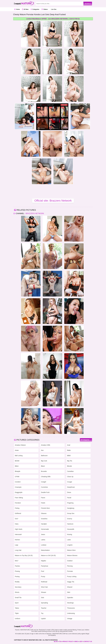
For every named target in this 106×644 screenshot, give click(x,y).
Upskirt (43, 619)
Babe (69, 450)
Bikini (17, 466)
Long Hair (18, 550)
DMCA (77, 642)
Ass (42, 450)
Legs (17, 545)
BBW (69, 456)
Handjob (44, 524)
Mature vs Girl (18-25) (48, 555)
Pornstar (70, 571)
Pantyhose (45, 566)
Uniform (18, 619)
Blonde (70, 466)
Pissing (17, 571)
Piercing (70, 566)
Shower (44, 592)
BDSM (17, 461)
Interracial (18, 534)
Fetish (43, 503)
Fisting (17, 508)
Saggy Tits (71, 582)
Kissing (70, 534)
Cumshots (44, 487)
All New (25, 9)
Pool (43, 571)
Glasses (44, 513)
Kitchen (17, 540)
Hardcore (70, 524)
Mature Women (72, 555)
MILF (17, 561)
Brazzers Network (35, 214)
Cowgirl (44, 482)
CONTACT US (88, 642)
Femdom (18, 503)
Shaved (70, 587)
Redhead (44, 582)
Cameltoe (70, 471)
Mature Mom (71, 550)
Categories (35, 9)
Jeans (43, 534)
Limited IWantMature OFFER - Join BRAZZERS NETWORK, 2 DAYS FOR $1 (53, 19)
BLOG (56, 642)
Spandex (70, 598)
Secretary (18, 587)
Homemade (45, 529)
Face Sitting (19, 498)
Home (17, 9)
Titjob (17, 613)
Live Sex (53, 9)
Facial (69, 498)
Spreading (44, 603)
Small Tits (18, 598)
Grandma (44, 519)
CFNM (17, 477)
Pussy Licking (72, 576)
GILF (17, 519)
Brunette (44, 471)
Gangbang (71, 508)
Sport (17, 603)
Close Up (70, 477)
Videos (45, 9)
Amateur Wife (46, 445)
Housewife (71, 529)
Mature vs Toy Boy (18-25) (24, 555)
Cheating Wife (46, 477)
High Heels (19, 529)
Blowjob (18, 471)
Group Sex (71, 513)
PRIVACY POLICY (68, 642)
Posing (17, 576)
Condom (18, 482)
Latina (43, 540)
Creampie (18, 487)
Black (43, 466)
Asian (17, 450)
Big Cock (44, 461)
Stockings (70, 603)
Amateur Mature (20, 445)
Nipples (44, 561)
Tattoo (17, 608)
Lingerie (70, 545)
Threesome (71, 608)
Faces (43, 498)
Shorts (17, 592)
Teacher (44, 608)
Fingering (70, 503)
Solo (43, 598)
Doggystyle (19, 492)
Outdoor (70, 561)
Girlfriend (18, 513)
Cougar (70, 482)
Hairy (17, 524)
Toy (42, 613)
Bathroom (44, 456)
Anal (69, 445)
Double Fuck (45, 492)
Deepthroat (71, 487)
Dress (69, 492)
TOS (60, 642)
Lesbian (44, 545)
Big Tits (70, 461)
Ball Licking (19, 456)
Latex (69, 540)
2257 (81, 642)
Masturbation (45, 550)
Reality (17, 582)
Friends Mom (45, 508)
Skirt (69, 592)
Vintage (70, 619)
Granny (70, 519)
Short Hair (44, 587)
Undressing (71, 613)
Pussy (43, 576)
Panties (17, 566)
